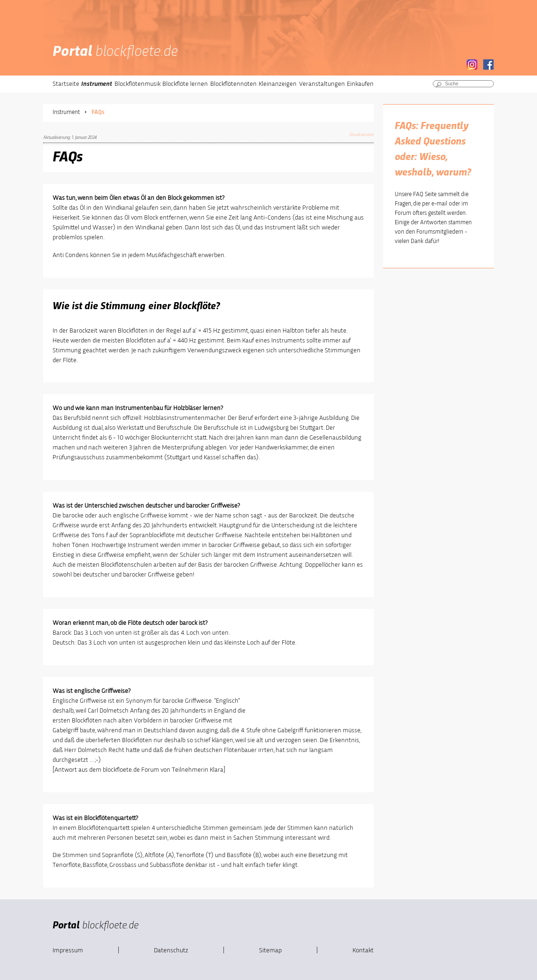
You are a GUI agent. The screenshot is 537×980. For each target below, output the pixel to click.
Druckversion (362, 135)
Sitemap (270, 950)
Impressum (68, 950)
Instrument (97, 84)
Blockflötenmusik (138, 84)
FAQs (98, 112)
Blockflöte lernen (185, 84)
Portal (115, 52)
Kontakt (363, 950)
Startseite (66, 84)
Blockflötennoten (234, 84)
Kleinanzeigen (278, 84)
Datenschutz (171, 950)
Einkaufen (360, 84)
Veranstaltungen (322, 84)
